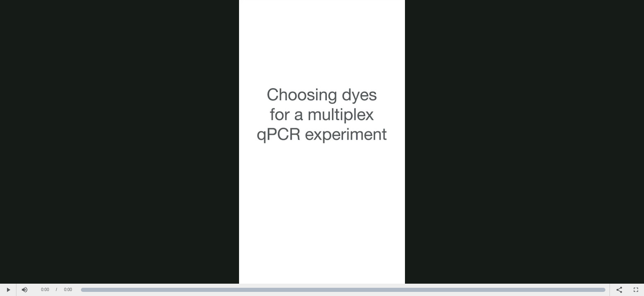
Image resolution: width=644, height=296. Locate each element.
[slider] (343, 290)
